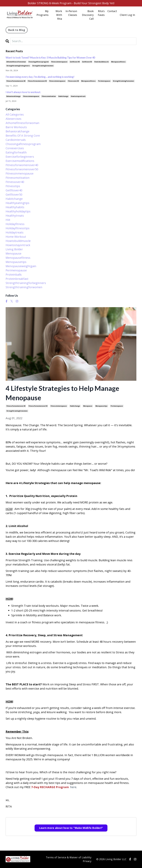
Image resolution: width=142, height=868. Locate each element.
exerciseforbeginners (20, 157)
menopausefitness (118, 62)
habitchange (75, 406)
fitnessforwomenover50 (38, 406)
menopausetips (101, 406)
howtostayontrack (78, 96)
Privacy (87, 861)
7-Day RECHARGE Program (50, 787)
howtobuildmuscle (102, 62)
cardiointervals (16, 140)
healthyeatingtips (18, 203)
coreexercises (15, 148)
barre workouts (16, 127)
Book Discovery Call (88, 15)
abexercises (13, 119)
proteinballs (14, 275)
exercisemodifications (20, 161)
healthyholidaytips (18, 211)
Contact (112, 11)
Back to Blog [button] (17, 30)
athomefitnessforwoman (16, 62)
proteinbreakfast (17, 279)
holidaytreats (15, 233)
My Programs (43, 13)
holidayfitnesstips (18, 228)
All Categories (15, 115)
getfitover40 (75, 62)
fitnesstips (13, 186)
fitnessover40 (73, 81)
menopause (88, 406)
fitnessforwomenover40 (16, 406)
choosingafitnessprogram (39, 62)
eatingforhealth (16, 153)
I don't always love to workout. (23, 92)
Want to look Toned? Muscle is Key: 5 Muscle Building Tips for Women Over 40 (50, 58)
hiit (8, 220)
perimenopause (117, 406)
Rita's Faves (101, 13)
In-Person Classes (71, 13)
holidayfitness (15, 224)
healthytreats (15, 216)
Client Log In (127, 15)
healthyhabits (15, 207)
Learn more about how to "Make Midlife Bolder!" (71, 828)
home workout (16, 237)
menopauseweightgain (21, 266)
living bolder (14, 249)
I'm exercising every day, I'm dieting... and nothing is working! (40, 77)
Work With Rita (59, 15)
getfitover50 (87, 62)
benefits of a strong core (23, 136)
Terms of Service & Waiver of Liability (69, 857)
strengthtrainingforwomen (17, 411)
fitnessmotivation (49, 96)
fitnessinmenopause (59, 406)
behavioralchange (13, 96)
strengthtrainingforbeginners (18, 66)
